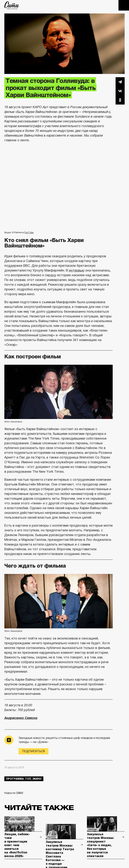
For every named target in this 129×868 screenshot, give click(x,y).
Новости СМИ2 (14, 793)
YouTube (29, 233)
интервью (77, 270)
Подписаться (33, 751)
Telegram (120, 82)
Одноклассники (120, 100)
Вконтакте (120, 91)
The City (12, 5)
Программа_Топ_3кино (24, 779)
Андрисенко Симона (21, 718)
